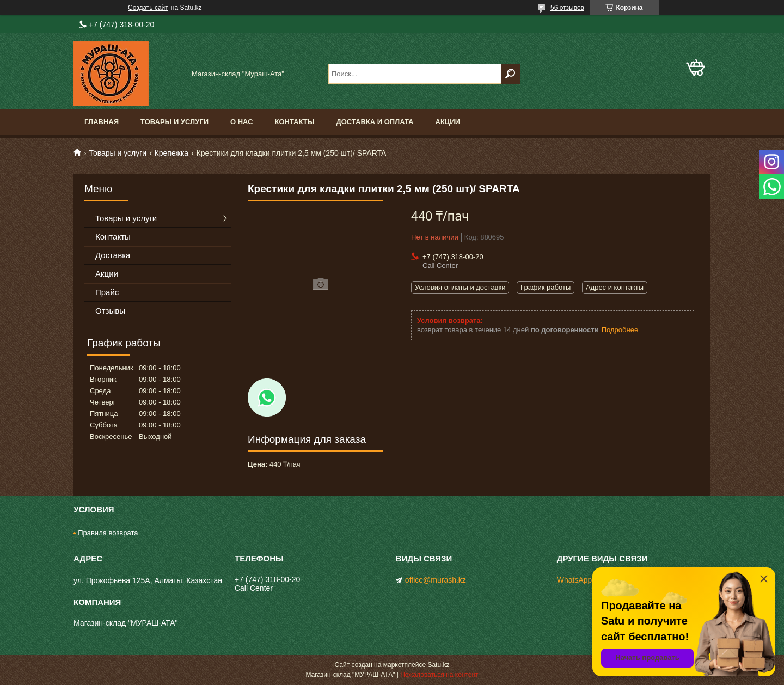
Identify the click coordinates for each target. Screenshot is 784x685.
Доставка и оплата (375, 122)
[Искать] (510, 74)
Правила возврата (108, 533)
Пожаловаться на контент (439, 675)
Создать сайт (148, 8)
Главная (102, 122)
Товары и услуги (174, 122)
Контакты (295, 122)
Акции (448, 122)
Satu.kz (438, 665)
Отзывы (110, 311)
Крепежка (172, 153)
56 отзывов (567, 8)
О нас (242, 122)
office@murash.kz (436, 580)
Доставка (113, 255)
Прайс (107, 292)
